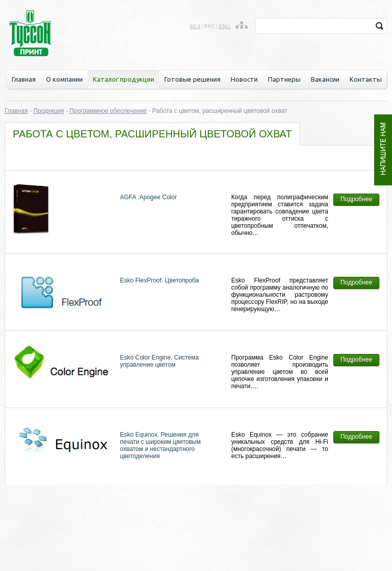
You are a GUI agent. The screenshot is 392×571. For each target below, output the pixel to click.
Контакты (366, 79)
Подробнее (356, 199)
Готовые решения (192, 79)
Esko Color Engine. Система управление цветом (159, 361)
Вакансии (325, 79)
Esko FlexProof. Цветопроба (160, 280)
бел (195, 26)
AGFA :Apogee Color (148, 197)
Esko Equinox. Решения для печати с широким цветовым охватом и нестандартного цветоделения (160, 445)
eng (225, 26)
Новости (244, 79)
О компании (64, 79)
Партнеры (284, 79)
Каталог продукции (124, 79)
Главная (24, 79)
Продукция (48, 111)
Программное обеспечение (108, 111)
